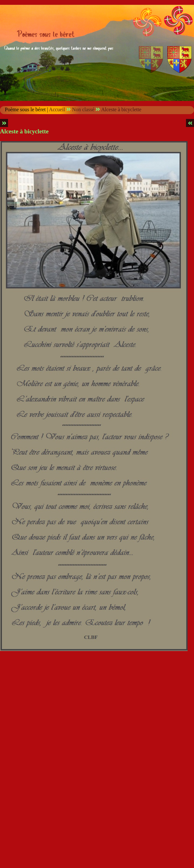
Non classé (83, 109)
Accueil (57, 109)
